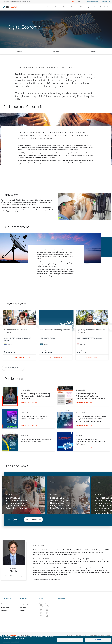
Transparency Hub (92, 2)
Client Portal (105, 2)
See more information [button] (29, 402)
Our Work (56, 51)
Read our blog (34, 519)
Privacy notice (79, 636)
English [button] (79, 2)
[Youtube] (47, 610)
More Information (21, 357)
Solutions (81, 7)
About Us (49, 7)
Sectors (74, 7)
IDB (21, 635)
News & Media (5, 607)
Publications (4, 610)
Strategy (19, 51)
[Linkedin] (47, 605)
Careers (22, 610)
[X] (41, 610)
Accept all (98, 640)
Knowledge (93, 51)
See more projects (14, 368)
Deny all (70, 640)
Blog (2, 604)
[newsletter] (47, 616)
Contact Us (23, 607)
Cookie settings (15, 641)
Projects (57, 7)
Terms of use (69, 636)
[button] (9, 519)
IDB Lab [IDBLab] (27, 635)
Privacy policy (6, 641)
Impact (89, 7)
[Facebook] (41, 605)
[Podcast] (41, 616)
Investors (107, 7)
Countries (66, 7)
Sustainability (98, 7)
